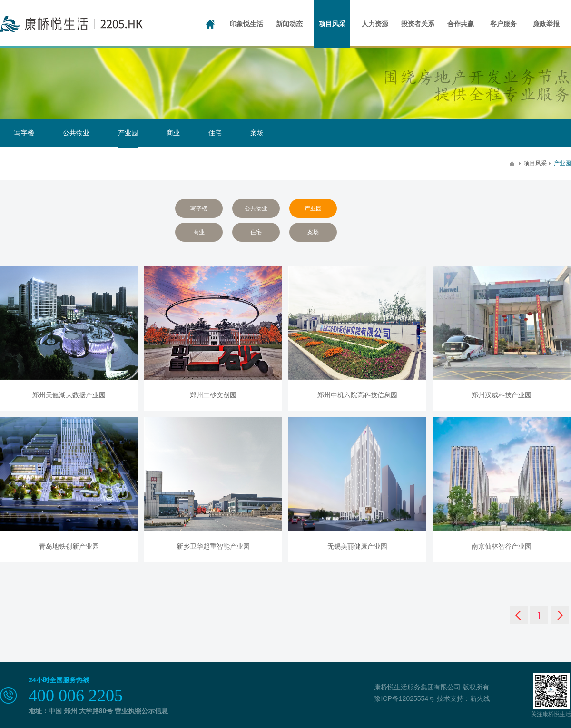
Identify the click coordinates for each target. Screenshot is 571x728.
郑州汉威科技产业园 (502, 395)
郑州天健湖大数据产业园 (69, 395)
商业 (173, 133)
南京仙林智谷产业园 (502, 546)
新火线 (480, 698)
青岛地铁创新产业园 (69, 546)
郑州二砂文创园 (213, 395)
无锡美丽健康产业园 (357, 546)
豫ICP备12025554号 (404, 698)
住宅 (215, 133)
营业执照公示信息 (141, 711)
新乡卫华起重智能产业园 (213, 546)
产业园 (128, 133)
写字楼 (24, 133)
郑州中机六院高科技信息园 (357, 395)
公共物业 (76, 133)
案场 (257, 133)
